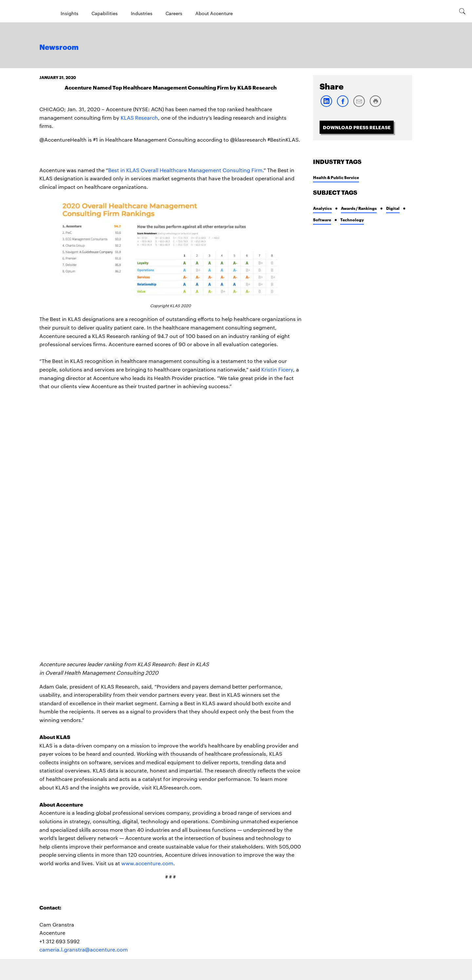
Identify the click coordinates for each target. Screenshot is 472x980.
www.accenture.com (147, 863)
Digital (393, 208)
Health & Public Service (336, 177)
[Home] (21, 11)
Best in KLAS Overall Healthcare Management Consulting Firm (185, 170)
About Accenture (214, 13)
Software (322, 220)
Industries (142, 13)
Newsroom (59, 48)
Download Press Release (357, 127)
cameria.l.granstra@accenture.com (84, 949)
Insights (69, 13)
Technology (352, 220)
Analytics (322, 208)
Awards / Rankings (359, 208)
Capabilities (105, 13)
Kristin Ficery (277, 369)
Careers (174, 13)
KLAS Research (139, 118)
